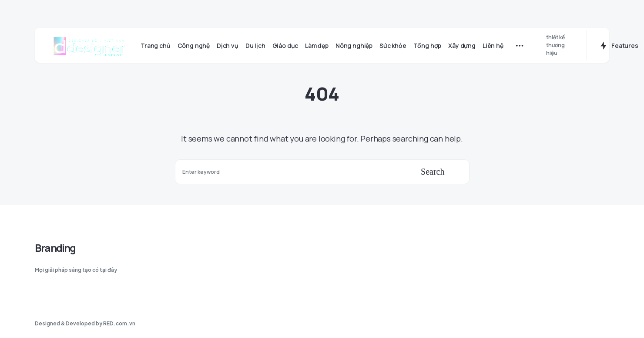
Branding (55, 248)
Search (433, 172)
